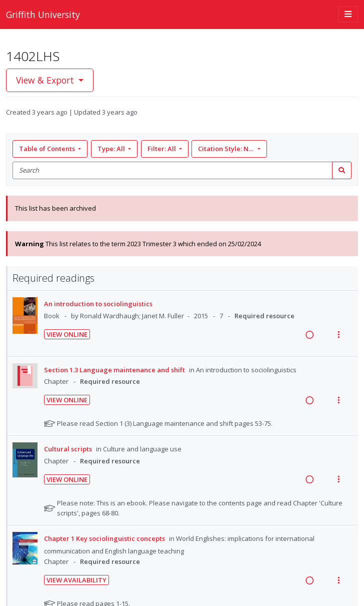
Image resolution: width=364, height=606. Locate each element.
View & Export (46, 80)
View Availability (76, 580)
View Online (67, 334)
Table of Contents (48, 149)
